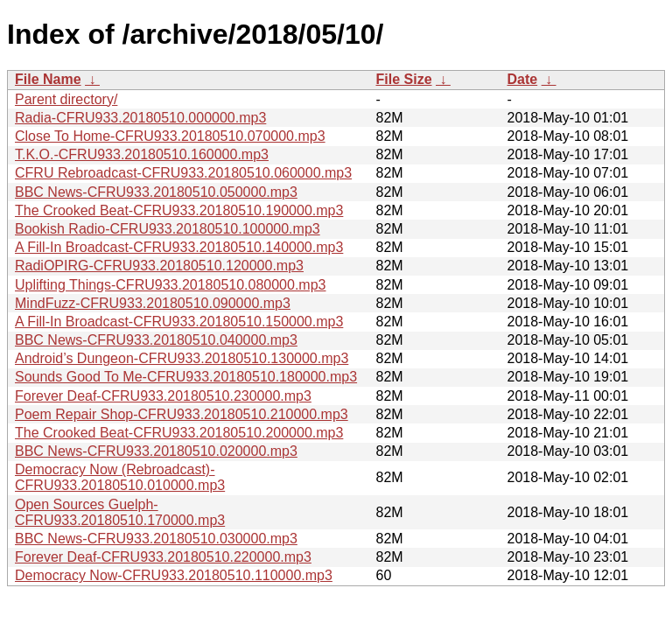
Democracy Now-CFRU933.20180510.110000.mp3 (174, 575)
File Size (404, 79)
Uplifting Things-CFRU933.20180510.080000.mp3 (170, 285)
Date (523, 79)
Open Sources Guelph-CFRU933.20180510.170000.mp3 (120, 512)
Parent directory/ (66, 99)
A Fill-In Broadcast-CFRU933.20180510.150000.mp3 (179, 322)
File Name (48, 79)
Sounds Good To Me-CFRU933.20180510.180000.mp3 (186, 377)
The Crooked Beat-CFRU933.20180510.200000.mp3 (179, 433)
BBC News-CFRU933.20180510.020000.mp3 (156, 451)
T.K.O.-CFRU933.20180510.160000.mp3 (142, 154)
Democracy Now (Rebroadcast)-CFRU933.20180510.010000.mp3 (120, 477)
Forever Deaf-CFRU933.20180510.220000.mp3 (163, 557)
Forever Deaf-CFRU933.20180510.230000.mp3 (163, 396)
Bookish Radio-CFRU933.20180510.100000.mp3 (168, 229)
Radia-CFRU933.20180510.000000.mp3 (140, 118)
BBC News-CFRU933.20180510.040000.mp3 (156, 340)
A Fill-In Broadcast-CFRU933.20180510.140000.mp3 (179, 247)
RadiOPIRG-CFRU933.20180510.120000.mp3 (159, 266)
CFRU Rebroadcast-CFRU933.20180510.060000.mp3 (183, 173)
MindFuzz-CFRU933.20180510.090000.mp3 (153, 303)
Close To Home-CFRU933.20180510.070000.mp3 (170, 136)
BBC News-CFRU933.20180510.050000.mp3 (156, 192)
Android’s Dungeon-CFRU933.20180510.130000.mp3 (182, 358)
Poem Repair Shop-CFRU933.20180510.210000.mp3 (182, 414)
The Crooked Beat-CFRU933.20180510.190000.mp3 (179, 210)
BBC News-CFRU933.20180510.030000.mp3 (156, 539)
